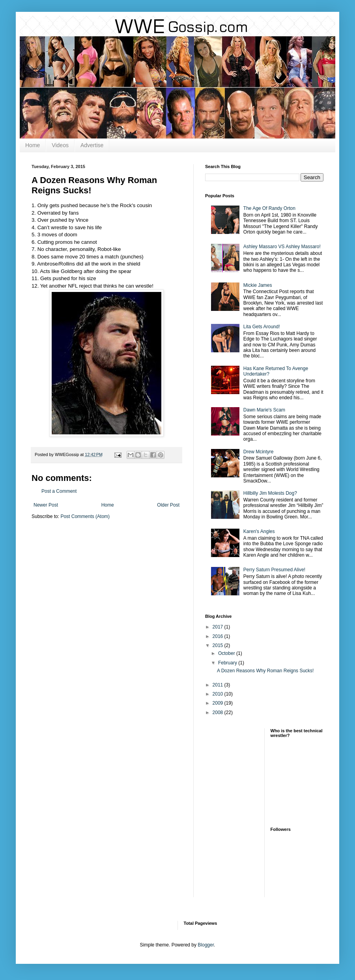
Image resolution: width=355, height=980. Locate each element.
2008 (219, 713)
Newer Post (46, 505)
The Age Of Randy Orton (269, 208)
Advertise (92, 145)
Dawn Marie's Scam (264, 410)
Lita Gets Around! (262, 327)
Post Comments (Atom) (85, 516)
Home (33, 145)
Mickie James (258, 285)
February (228, 663)
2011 (219, 685)
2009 (219, 703)
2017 (219, 627)
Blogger (206, 945)
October (227, 653)
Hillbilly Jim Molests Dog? (270, 493)
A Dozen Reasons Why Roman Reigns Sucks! (265, 671)
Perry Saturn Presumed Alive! (274, 570)
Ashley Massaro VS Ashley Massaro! (282, 247)
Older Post (168, 505)
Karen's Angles (259, 531)
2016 (219, 636)
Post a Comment (59, 491)
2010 (219, 694)
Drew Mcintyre (259, 452)
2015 (219, 645)
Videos (60, 145)
